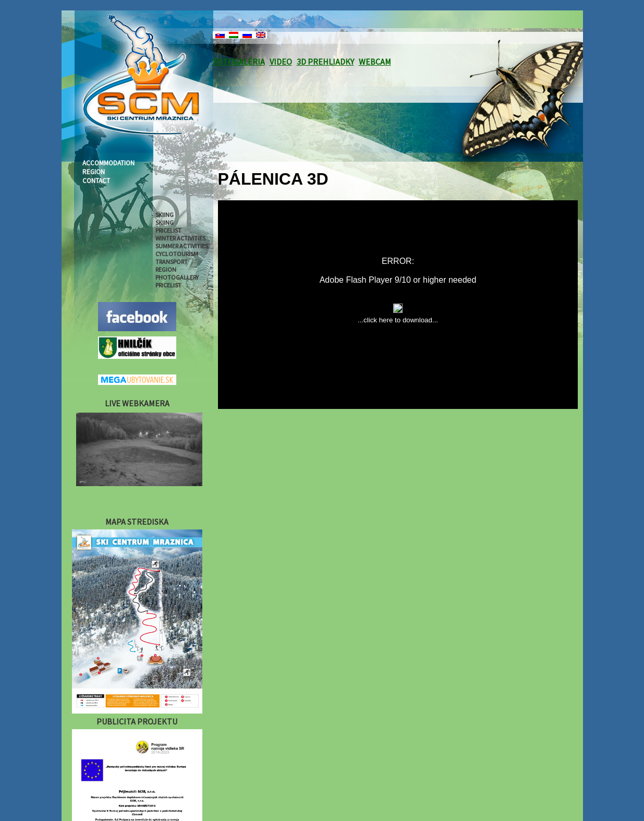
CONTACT (96, 181)
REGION (94, 172)
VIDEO (281, 62)
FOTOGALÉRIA (239, 62)
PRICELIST (168, 230)
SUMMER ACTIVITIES (182, 246)
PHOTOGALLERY (177, 277)
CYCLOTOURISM (177, 254)
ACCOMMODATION (108, 163)
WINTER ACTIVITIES (180, 238)
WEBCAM (375, 62)
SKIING (165, 215)
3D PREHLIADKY (325, 62)
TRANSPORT (172, 262)
